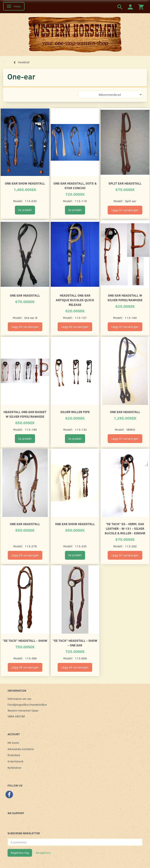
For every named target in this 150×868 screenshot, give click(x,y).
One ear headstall (25, 295)
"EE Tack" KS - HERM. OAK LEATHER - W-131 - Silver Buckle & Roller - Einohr (125, 528)
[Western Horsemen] (75, 34)
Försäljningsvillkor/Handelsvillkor (27, 705)
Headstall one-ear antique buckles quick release (75, 300)
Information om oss (19, 699)
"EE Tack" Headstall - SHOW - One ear (75, 643)
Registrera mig (20, 853)
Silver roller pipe (75, 412)
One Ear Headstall (25, 524)
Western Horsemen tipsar (23, 710)
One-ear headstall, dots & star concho (75, 185)
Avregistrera (43, 853)
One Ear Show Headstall (75, 524)
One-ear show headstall (25, 183)
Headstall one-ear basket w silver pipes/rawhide (25, 414)
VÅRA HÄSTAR (16, 716)
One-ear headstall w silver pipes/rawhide (125, 298)
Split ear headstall (125, 183)
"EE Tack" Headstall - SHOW (25, 640)
